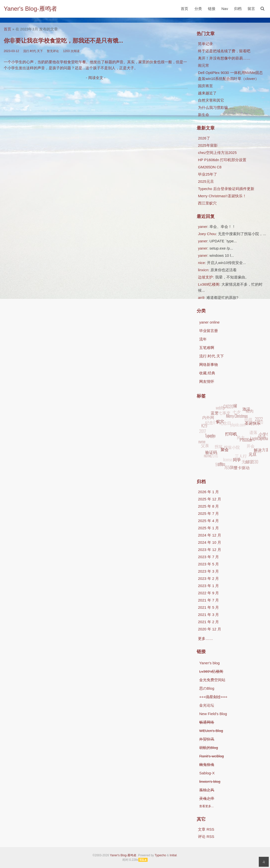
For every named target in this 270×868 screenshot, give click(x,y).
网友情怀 (207, 381)
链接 (212, 9)
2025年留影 (208, 145)
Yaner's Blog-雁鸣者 (30, 9)
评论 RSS (206, 836)
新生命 (204, 115)
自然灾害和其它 (211, 100)
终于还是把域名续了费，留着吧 (224, 51)
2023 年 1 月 (208, 586)
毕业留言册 (209, 331)
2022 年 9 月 (208, 593)
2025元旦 (206, 181)
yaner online (209, 322)
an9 (201, 298)
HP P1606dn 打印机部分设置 (222, 160)
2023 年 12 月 (210, 550)
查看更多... (206, 806)
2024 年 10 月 (210, 542)
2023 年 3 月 (208, 571)
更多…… (205, 638)
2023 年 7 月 (208, 557)
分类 (198, 9)
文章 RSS (206, 829)
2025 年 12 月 (210, 499)
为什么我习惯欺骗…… (217, 107)
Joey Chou (207, 234)
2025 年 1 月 (208, 528)
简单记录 (205, 44)
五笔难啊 (207, 348)
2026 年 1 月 (208, 492)
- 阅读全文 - (95, 78)
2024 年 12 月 (210, 535)
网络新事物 (209, 365)
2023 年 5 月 (208, 564)
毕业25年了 (208, 174)
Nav (225, 9)
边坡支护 (205, 277)
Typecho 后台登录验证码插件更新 (226, 189)
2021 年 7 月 (208, 600)
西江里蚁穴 (207, 203)
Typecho (160, 855)
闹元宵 (204, 65)
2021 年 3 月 (208, 615)
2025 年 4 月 (208, 521)
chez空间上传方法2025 (217, 153)
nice (201, 263)
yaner (203, 227)
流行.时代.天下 (211, 356)
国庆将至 (205, 86)
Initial (173, 855)
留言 (251, 9)
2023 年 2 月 (208, 578)
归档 (238, 9)
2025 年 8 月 (208, 506)
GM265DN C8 (210, 167)
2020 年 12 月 (210, 629)
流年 (203, 339)
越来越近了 (207, 93)
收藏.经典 (207, 373)
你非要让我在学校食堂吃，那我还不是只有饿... (63, 41)
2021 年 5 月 (208, 607)
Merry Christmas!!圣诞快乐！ (222, 196)
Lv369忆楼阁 (209, 284)
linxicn (203, 270)
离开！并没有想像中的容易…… (224, 58)
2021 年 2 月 (208, 622)
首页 (184, 9)
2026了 (204, 138)
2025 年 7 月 (208, 513)
